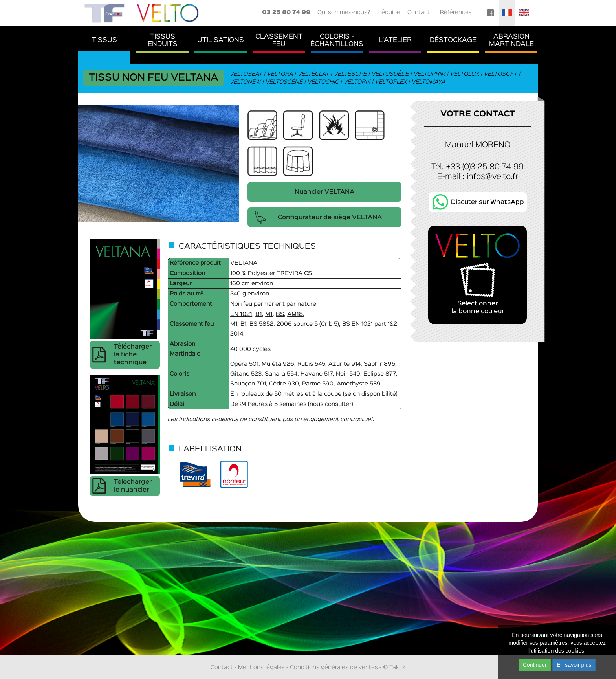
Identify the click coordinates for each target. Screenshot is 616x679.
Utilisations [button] (221, 40)
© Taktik (394, 667)
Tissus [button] (104, 40)
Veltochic (323, 82)
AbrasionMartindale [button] (511, 40)
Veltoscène (284, 82)
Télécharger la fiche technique (133, 355)
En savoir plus (574, 665)
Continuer (535, 665)
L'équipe (389, 12)
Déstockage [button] (453, 40)
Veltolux (465, 74)
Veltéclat (313, 74)
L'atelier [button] (395, 40)
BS (280, 314)
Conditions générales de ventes (334, 667)
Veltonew (245, 82)
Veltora (280, 74)
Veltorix (357, 82)
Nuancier (324, 192)
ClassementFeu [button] (279, 40)
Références (456, 12)
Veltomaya (429, 82)
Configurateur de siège (330, 218)
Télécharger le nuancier (133, 486)
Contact (419, 12)
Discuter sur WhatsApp (488, 202)
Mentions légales (261, 667)
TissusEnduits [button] (163, 40)
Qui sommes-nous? (344, 12)
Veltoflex (391, 82)
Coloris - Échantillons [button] (337, 40)
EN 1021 (241, 314)
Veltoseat (246, 74)
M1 (269, 314)
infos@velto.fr (492, 177)
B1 (259, 314)
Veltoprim (430, 74)
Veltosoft (501, 74)
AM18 (295, 314)
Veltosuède (390, 74)
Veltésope (350, 74)
